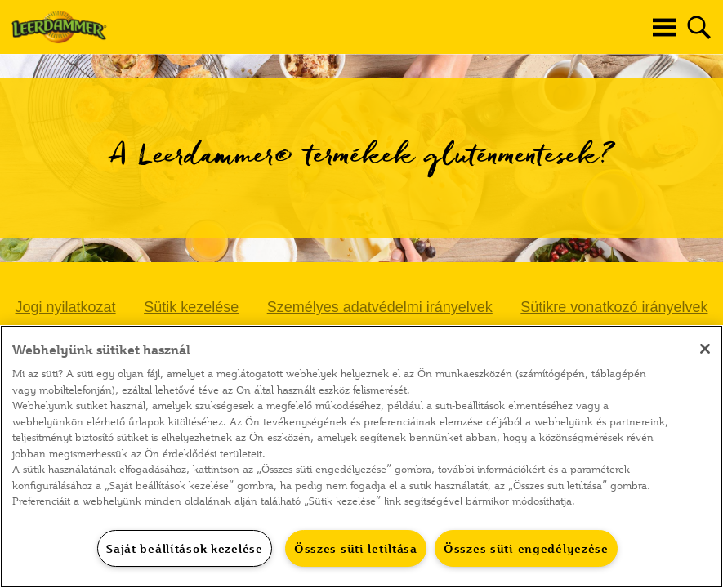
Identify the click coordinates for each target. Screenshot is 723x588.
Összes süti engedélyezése (526, 548)
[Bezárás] (705, 349)
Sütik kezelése (191, 307)
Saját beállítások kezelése (185, 548)
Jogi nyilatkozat (66, 307)
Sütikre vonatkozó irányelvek (614, 307)
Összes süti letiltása (356, 548)
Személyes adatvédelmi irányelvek (380, 307)
